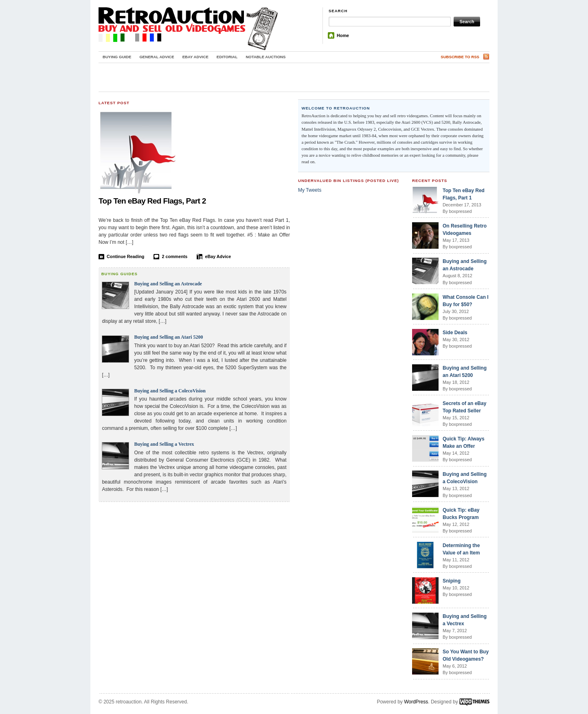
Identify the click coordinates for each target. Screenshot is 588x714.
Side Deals (455, 333)
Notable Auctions (265, 57)
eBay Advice (195, 57)
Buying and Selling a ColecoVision (170, 391)
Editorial (227, 57)
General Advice (157, 57)
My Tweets (310, 190)
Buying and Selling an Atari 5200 (168, 337)
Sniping (452, 581)
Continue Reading (125, 256)
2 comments (174, 256)
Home (343, 35)
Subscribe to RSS (460, 57)
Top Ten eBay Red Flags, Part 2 (152, 201)
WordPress (416, 702)
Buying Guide (117, 57)
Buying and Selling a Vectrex (164, 444)
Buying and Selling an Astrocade (168, 284)
